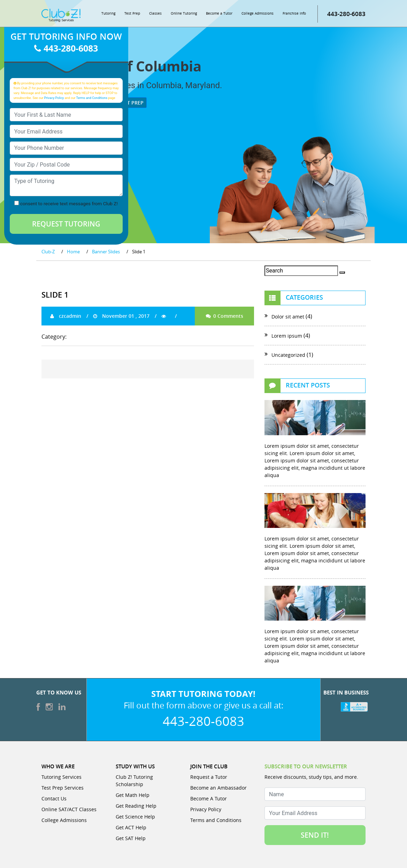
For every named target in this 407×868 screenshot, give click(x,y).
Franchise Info (294, 13)
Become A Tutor (209, 798)
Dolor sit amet (288, 317)
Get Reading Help (136, 806)
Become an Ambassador (218, 788)
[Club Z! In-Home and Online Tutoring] (61, 15)
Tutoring (108, 13)
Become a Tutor (219, 13)
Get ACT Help (131, 827)
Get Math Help (133, 795)
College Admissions (258, 13)
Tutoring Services (62, 777)
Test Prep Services (63, 788)
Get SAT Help (131, 838)
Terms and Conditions (92, 98)
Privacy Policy (54, 98)
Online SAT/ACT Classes (69, 809)
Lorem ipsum (287, 336)
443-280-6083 (346, 14)
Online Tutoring (184, 13)
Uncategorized (288, 355)
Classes (155, 13)
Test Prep (132, 13)
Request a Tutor (209, 777)
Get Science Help (135, 817)
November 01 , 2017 (121, 316)
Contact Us (54, 798)
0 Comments (224, 316)
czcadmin (66, 316)
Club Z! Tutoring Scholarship (134, 781)
